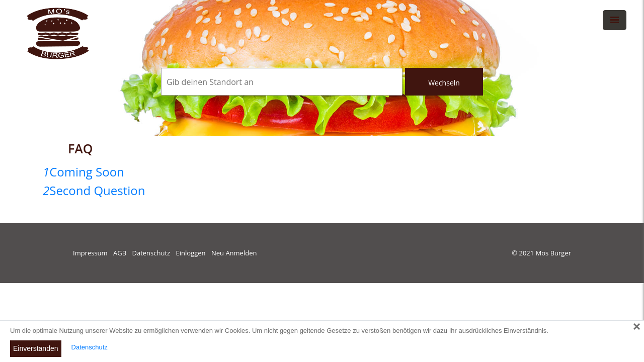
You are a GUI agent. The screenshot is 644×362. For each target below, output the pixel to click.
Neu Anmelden (234, 253)
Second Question (94, 190)
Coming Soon (84, 172)
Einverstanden (36, 348)
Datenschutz (151, 253)
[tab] (322, 172)
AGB (120, 253)
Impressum (90, 253)
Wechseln (444, 83)
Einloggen (191, 253)
